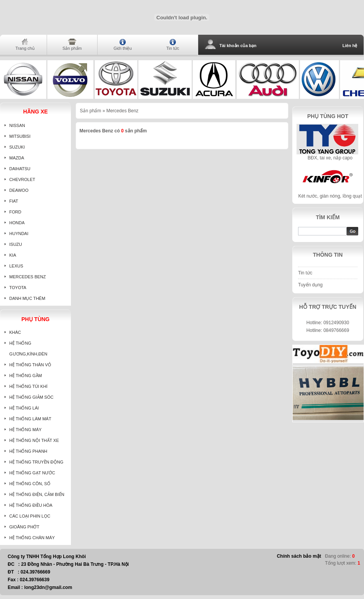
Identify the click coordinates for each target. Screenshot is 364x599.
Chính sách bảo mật (299, 556)
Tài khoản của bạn (238, 46)
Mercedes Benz (122, 111)
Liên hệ (350, 46)
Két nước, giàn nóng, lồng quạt (330, 196)
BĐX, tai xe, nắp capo (330, 158)
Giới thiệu (122, 48)
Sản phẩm (72, 48)
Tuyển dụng (310, 285)
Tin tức (173, 48)
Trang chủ (25, 48)
